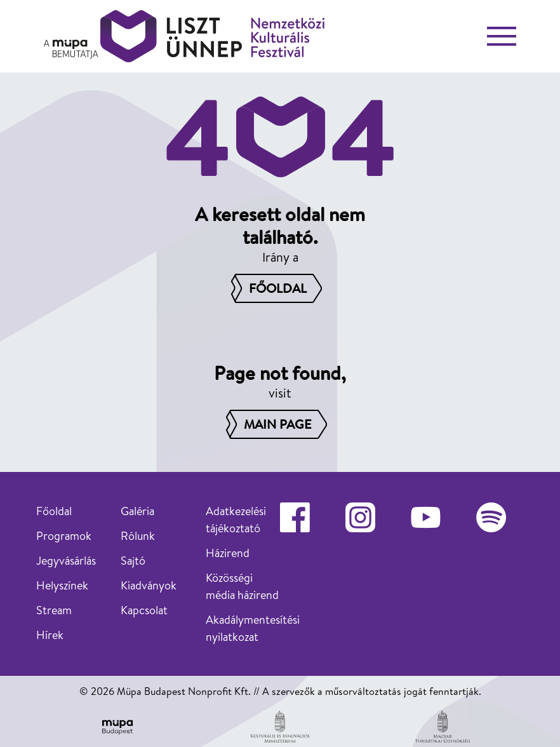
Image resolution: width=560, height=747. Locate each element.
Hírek (50, 635)
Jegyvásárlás (66, 561)
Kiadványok (149, 585)
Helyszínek (62, 585)
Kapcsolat (144, 610)
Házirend (228, 553)
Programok (64, 536)
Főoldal (54, 511)
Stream (54, 610)
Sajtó (133, 561)
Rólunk (138, 536)
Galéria (137, 511)
